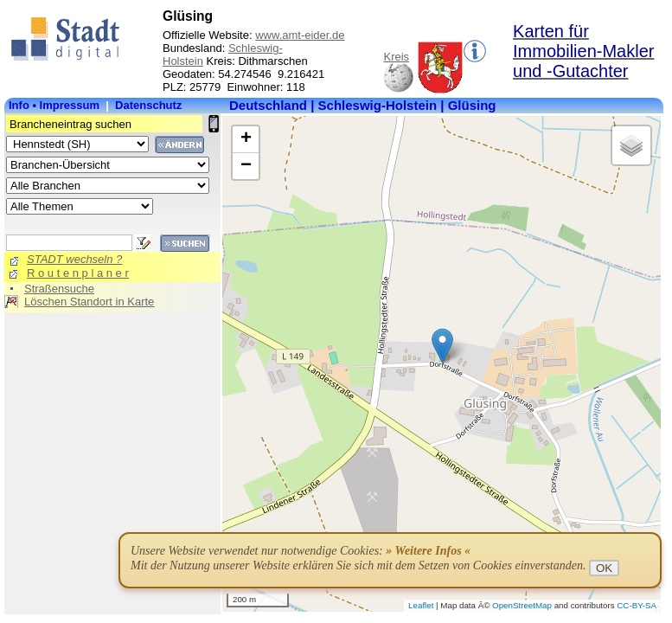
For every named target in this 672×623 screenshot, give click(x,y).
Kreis (396, 57)
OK (604, 568)
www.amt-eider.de (300, 35)
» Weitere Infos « (428, 551)
